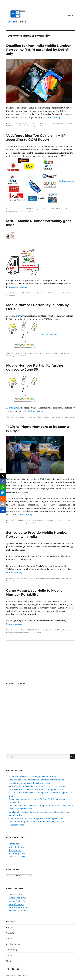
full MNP (60, 123)
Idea (54, 209)
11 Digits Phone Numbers (57, 520)
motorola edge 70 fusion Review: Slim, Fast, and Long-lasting (37, 786)
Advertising (11, 950)
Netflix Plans (14, 844)
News (41, 123)
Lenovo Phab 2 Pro (17, 901)
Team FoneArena (13, 353)
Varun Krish (11, 578)
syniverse (64, 578)
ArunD (9, 293)
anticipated (14, 408)
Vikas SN (9, 417)
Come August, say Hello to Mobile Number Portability (34, 592)
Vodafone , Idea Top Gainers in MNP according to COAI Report (36, 138)
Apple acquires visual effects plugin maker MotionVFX (33, 777)
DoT (55, 123)
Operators (48, 123)
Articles (33, 520)
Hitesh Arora (11, 123)
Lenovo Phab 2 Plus (17, 898)
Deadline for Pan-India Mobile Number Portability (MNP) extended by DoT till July (38, 50)
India (36, 123)
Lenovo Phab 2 (15, 895)
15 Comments (21, 356)
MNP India (10, 126)
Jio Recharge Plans (17, 853)
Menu (71, 15)
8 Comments (36, 523)
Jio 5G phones (15, 850)
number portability (22, 632)
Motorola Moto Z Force (19, 907)
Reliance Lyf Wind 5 (17, 911)
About (9, 939)
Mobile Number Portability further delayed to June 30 (35, 367)
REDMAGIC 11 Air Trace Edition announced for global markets (36, 789)
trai (37, 126)
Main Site (10, 922)
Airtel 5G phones (16, 847)
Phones (10, 927)
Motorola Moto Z (16, 904)
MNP (70, 123)
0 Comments (45, 126)
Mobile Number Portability (25, 126)
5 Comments (29, 211)
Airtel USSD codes (17, 857)
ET (19, 316)
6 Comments (70, 417)
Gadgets (10, 933)
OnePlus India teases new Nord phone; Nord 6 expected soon (36, 818)
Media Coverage (14, 944)
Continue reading (53, 117)
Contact (10, 955)
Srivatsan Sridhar (13, 209)
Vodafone (18, 211)
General (31, 123)
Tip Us (9, 961)
